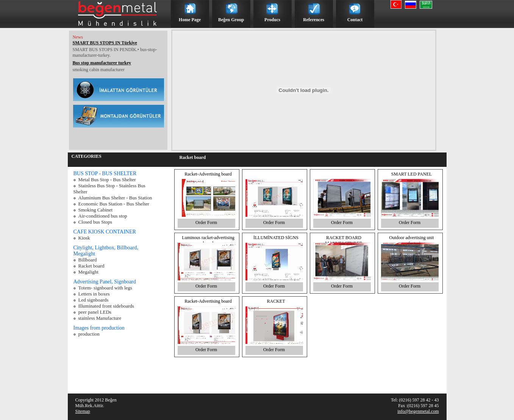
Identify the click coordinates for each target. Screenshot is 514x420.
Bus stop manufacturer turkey (102, 63)
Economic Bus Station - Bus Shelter (114, 204)
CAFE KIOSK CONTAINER (105, 232)
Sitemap (83, 411)
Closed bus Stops (95, 222)
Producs (272, 20)
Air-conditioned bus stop (103, 216)
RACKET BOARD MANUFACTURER (344, 240)
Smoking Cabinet (96, 210)
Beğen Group (231, 20)
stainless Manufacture (100, 318)
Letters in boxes (94, 294)
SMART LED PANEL (412, 174)
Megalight (88, 272)
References (314, 20)
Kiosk (84, 238)
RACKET (276, 301)
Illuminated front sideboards (106, 306)
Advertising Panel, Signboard (105, 282)
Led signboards (94, 300)
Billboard (88, 260)
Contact (355, 20)
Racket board (91, 266)
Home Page (190, 20)
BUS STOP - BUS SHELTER (105, 173)
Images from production (99, 328)
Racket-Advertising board (208, 174)
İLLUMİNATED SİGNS (276, 238)
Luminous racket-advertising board (208, 240)
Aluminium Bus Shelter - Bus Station (115, 198)
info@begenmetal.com (418, 411)
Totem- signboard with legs (105, 288)
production (89, 334)
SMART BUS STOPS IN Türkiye (105, 43)
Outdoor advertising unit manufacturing (412, 240)
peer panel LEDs (95, 312)
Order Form (206, 222)
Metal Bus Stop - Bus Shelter (107, 180)
